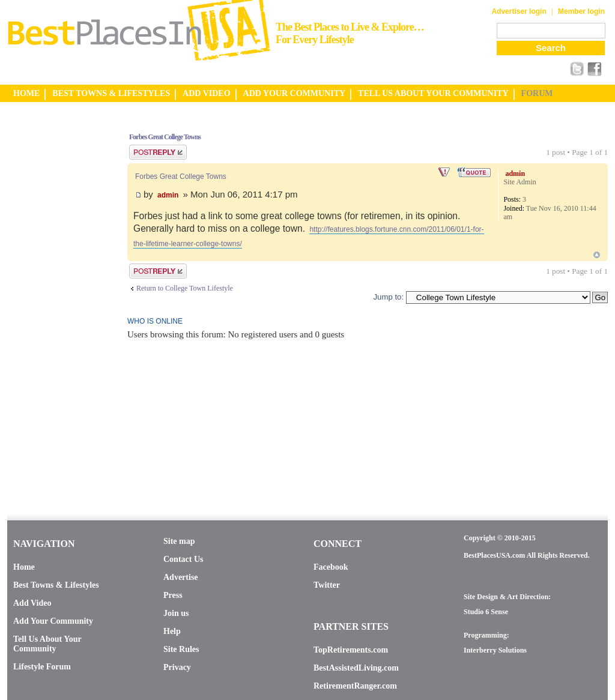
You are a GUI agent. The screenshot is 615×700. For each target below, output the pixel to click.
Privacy (177, 667)
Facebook (331, 567)
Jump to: (388, 297)
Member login (581, 11)
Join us (176, 613)
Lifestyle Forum (42, 667)
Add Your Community (53, 621)
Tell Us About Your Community (47, 644)
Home (24, 567)
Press (173, 595)
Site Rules (181, 649)
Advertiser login (519, 11)
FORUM (537, 93)
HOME (26, 93)
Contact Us (183, 559)
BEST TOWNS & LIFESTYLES (111, 93)
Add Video (32, 603)
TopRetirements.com (351, 650)
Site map (179, 541)
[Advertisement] (55, 302)
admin (168, 195)
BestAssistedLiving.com (356, 668)
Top (597, 255)
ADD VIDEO (206, 93)
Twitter (327, 585)
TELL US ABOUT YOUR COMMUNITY (433, 93)
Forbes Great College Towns (165, 137)
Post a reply (158, 152)
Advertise (181, 577)
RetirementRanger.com (355, 686)
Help (172, 631)
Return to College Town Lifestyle (185, 288)
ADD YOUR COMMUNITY (295, 93)
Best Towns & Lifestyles (56, 585)
